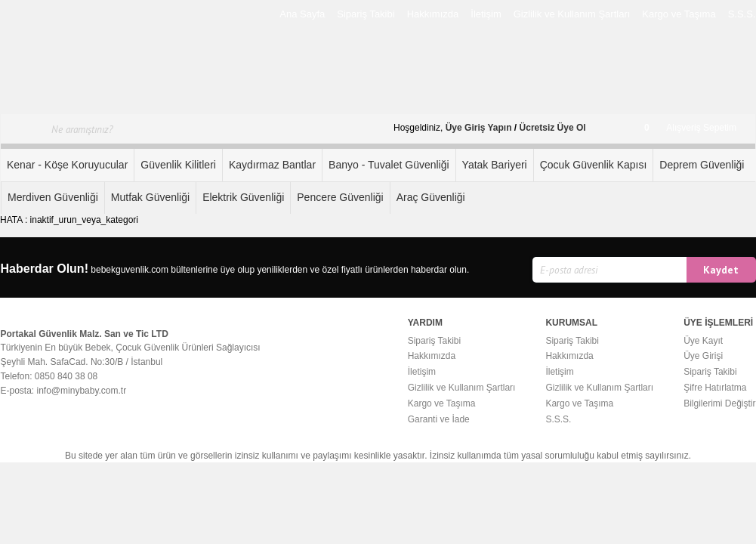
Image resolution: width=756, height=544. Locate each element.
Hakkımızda (433, 14)
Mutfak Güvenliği (150, 197)
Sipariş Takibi (366, 14)
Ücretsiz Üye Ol (553, 128)
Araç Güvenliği (431, 197)
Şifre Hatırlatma (715, 388)
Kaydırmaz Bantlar (272, 165)
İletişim (486, 14)
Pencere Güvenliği (340, 197)
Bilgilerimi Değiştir (719, 403)
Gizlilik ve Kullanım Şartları (572, 14)
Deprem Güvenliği (702, 165)
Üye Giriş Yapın (479, 128)
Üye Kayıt (703, 341)
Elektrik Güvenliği (243, 197)
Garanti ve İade (439, 419)
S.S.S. (742, 14)
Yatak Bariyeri (495, 165)
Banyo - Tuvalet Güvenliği (389, 165)
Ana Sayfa (302, 14)
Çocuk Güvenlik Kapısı (594, 165)
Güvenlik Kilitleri (178, 165)
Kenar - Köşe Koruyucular (67, 165)
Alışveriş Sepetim (690, 128)
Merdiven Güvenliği (53, 197)
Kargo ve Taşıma (679, 14)
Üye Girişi (703, 356)
